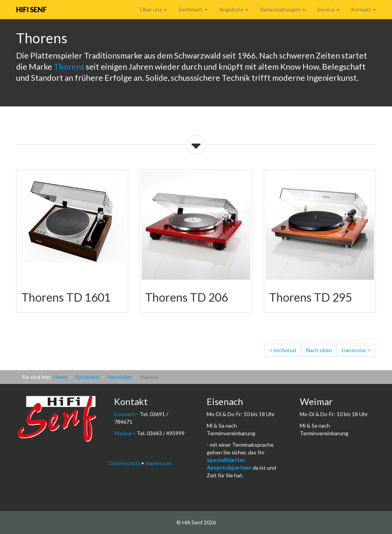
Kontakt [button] (363, 9)
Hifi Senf (31, 10)
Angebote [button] (234, 9)
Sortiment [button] (193, 9)
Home (60, 377)
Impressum (158, 463)
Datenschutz (125, 463)
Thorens (69, 66)
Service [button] (328, 9)
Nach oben (319, 350)
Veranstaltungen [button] (283, 9)
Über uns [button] (154, 9)
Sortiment (87, 377)
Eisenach (125, 414)
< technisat (283, 350)
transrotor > (356, 350)
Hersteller (120, 377)
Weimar (123, 433)
